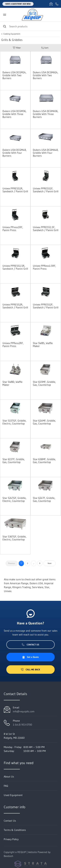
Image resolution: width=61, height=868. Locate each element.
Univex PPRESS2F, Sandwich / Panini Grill (46, 306)
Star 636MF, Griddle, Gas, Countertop (44, 461)
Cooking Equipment (12, 34)
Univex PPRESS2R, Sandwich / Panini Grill (15, 306)
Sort (45, 48)
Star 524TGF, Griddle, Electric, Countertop (14, 499)
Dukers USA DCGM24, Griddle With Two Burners (14, 75)
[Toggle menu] (5, 15)
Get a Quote (30, 657)
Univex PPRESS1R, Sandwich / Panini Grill (15, 190)
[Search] (30, 26)
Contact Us (30, 645)
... (34, 563)
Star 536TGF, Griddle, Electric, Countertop (14, 538)
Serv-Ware (38, 587)
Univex (8, 591)
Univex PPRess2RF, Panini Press (13, 345)
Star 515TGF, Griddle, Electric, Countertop (14, 422)
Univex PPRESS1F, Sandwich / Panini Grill (46, 190)
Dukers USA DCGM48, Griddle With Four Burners (14, 153)
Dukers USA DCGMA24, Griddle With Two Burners (46, 75)
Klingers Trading (22, 587)
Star (47, 587)
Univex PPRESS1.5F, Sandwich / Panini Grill (46, 229)
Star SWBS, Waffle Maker (43, 345)
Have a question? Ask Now (18, 4)
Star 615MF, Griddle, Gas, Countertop (44, 383)
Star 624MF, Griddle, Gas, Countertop (44, 422)
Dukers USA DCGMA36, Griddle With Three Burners (46, 114)
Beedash (8, 856)
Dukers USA (36, 583)
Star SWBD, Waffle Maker (12, 383)
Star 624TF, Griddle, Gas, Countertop (44, 499)
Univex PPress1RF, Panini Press (13, 229)
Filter (17, 48)
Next (50, 563)
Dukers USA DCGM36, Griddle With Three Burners (14, 114)
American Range (19, 583)
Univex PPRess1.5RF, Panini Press (44, 267)
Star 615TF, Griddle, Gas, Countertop (14, 461)
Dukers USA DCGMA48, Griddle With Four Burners (46, 153)
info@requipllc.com (24, 711)
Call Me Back (30, 670)
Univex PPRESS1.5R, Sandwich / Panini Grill (15, 267)
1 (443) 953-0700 (22, 725)
